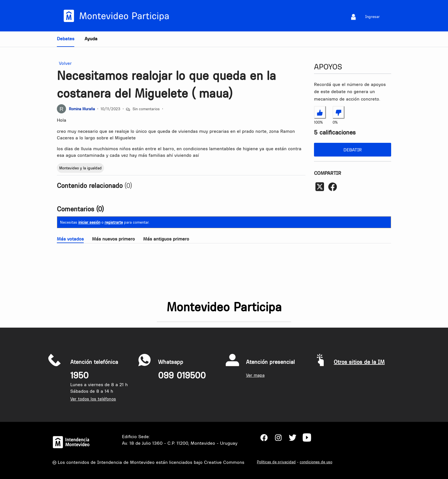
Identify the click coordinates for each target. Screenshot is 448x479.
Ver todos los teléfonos (93, 399)
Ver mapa (255, 375)
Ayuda (91, 39)
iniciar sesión (89, 222)
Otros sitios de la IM (359, 362)
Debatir (353, 150)
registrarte (114, 222)
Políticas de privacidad (276, 462)
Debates (66, 39)
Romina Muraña (82, 109)
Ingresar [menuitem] (372, 17)
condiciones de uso (316, 462)
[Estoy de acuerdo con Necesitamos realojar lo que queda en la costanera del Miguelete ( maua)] (320, 112)
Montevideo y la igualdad (80, 168)
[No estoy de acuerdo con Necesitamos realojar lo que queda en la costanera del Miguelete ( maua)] (339, 112)
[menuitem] (354, 17)
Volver (64, 63)
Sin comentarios (146, 109)
